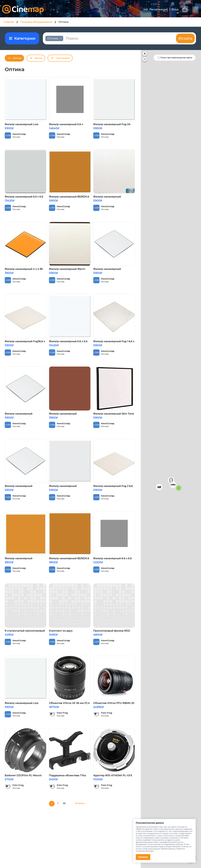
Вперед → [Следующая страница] (81, 803)
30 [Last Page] (64, 803)
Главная (9, 22)
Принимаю (143, 857)
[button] (171, 480)
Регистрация (159, 9)
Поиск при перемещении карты (176, 58)
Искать (185, 38)
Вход (175, 9)
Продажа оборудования (36, 22)
